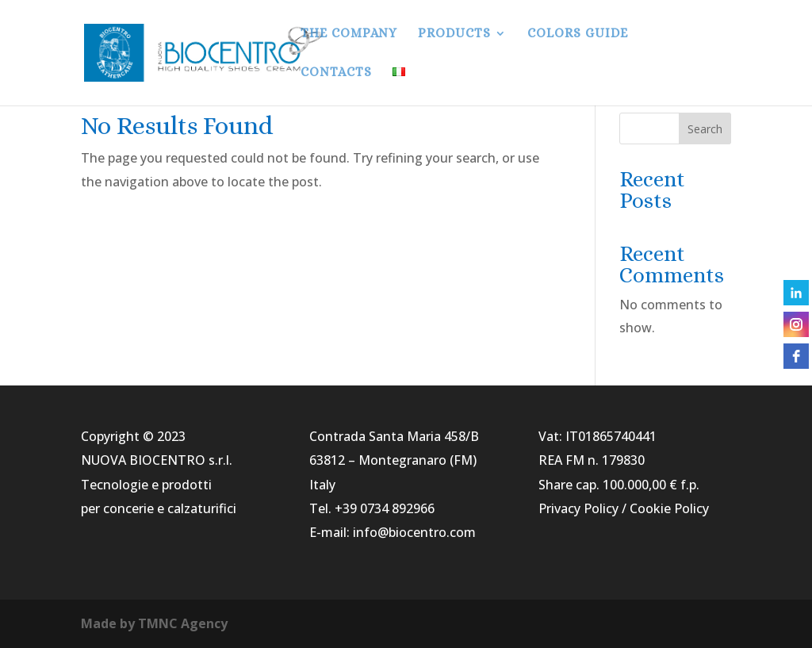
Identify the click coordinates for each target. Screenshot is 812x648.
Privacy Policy (578, 508)
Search (705, 129)
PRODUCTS (454, 34)
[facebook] (796, 356)
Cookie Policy (669, 508)
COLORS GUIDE (578, 34)
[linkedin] (796, 293)
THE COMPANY (349, 34)
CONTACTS (336, 73)
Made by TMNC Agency (154, 623)
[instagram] (796, 324)
